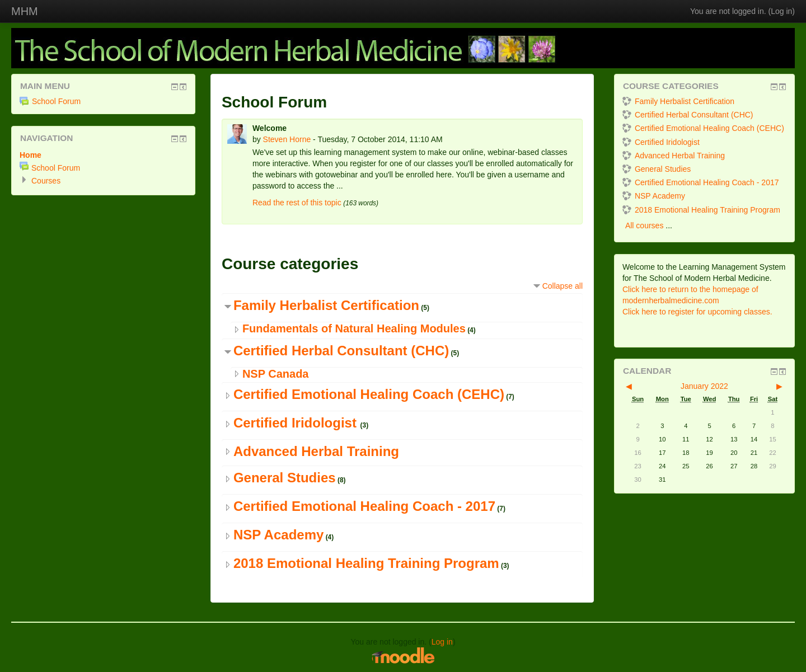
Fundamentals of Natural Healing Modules (354, 328)
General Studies (285, 478)
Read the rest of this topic (297, 203)
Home (31, 155)
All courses (644, 225)
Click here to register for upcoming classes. (697, 312)
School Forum (50, 101)
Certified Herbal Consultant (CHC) (341, 351)
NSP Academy (278, 535)
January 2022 (704, 386)
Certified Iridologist (297, 423)
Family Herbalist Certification (326, 305)
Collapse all (563, 286)
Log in (781, 11)
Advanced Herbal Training (316, 451)
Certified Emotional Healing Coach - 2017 (364, 506)
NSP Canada (276, 374)
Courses (46, 181)
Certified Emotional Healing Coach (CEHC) (369, 394)
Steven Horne (287, 139)
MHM (25, 11)
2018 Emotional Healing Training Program (366, 563)
